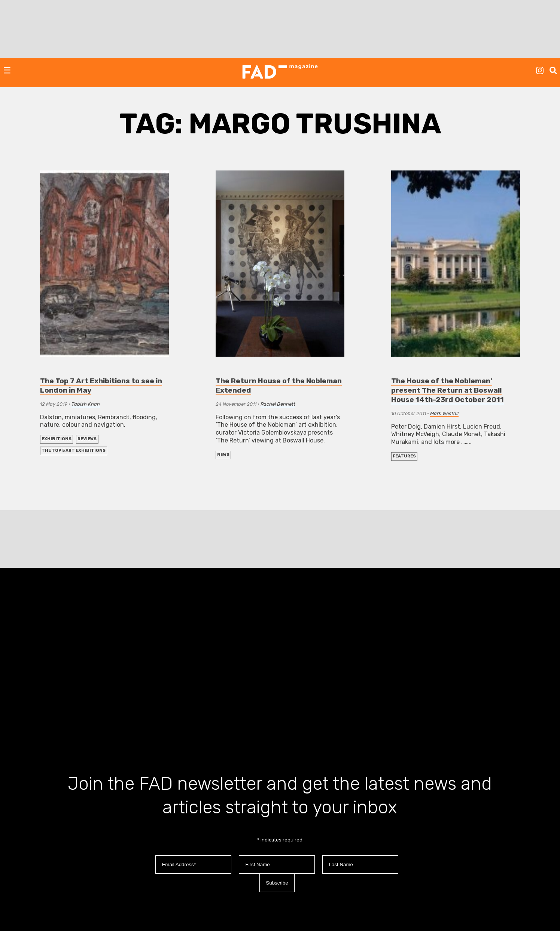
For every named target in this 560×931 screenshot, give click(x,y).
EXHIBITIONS (57, 439)
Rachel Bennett (278, 404)
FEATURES (404, 456)
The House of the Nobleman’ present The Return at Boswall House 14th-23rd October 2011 (448, 390)
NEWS (223, 455)
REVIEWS (87, 439)
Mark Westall (444, 413)
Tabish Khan (86, 404)
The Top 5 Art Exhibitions (74, 451)
